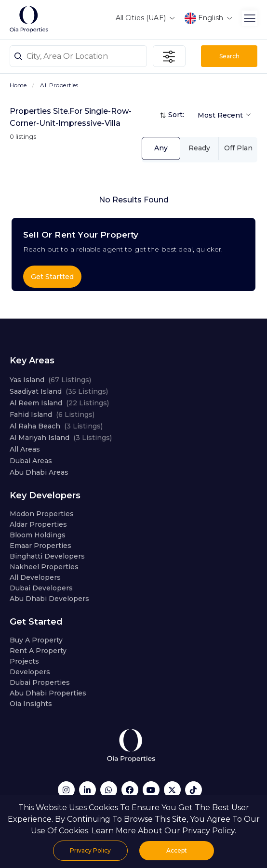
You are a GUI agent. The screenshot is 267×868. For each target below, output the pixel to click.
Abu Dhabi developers (49, 599)
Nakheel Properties (44, 567)
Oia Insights (31, 704)
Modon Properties (42, 514)
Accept (177, 850)
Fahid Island (52, 414)
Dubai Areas (31, 461)
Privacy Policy (90, 850)
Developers (30, 672)
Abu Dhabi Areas (39, 472)
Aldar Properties (38, 524)
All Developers (35, 577)
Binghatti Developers (47, 556)
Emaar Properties (40, 546)
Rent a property (38, 651)
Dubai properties (40, 682)
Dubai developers (41, 588)
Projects (24, 661)
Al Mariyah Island (61, 438)
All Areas (25, 449)
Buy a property (36, 640)
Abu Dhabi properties (48, 693)
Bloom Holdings (38, 535)
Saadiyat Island (59, 391)
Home (18, 85)
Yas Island (50, 380)
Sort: (176, 115)
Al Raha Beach (56, 426)
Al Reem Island (59, 403)
